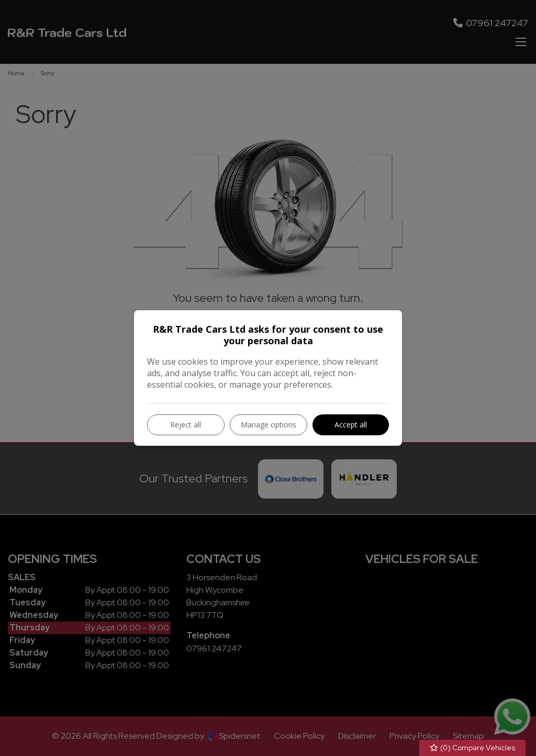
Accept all (351, 425)
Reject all (186, 425)
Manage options (269, 425)
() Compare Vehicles (473, 748)
